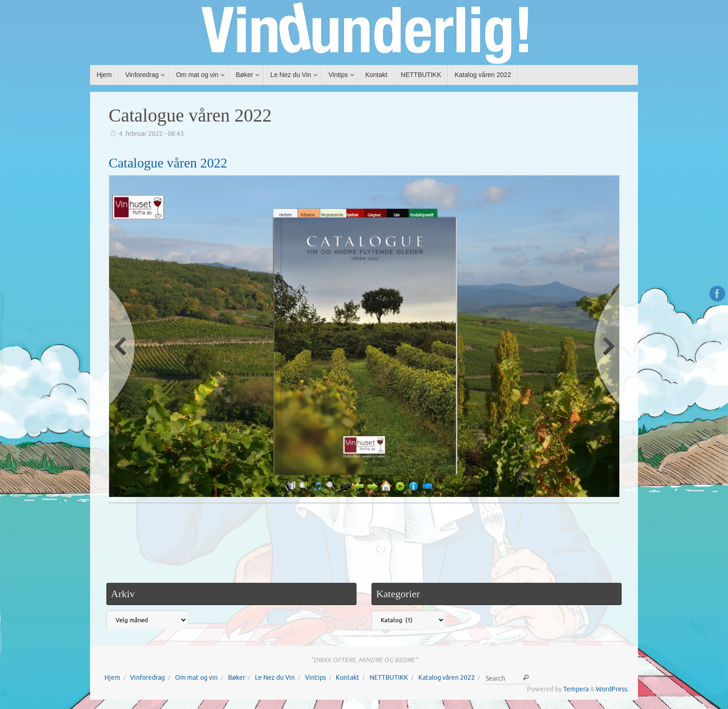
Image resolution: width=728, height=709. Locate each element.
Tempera (576, 689)
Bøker (237, 678)
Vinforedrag (147, 678)
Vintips (315, 678)
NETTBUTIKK (389, 678)
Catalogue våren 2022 (190, 115)
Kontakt (348, 678)
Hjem (112, 678)
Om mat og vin (196, 678)
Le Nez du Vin (275, 678)
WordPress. (612, 689)
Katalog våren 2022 (447, 678)
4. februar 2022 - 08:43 (151, 134)
